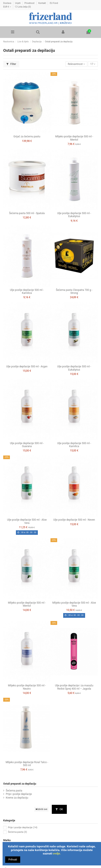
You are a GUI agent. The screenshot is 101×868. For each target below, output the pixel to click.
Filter (11, 64)
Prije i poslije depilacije (19, 794)
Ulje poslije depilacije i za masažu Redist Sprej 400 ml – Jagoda (74, 687)
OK (59, 809)
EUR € (7, 7)
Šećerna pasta (14, 791)
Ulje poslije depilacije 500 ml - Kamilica (27, 291)
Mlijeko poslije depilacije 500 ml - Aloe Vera (74, 604)
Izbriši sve (41, 809)
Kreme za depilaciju (17, 798)
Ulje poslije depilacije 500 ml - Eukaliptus (74, 215)
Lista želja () (23, 7)
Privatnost (30, 3)
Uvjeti (18, 3)
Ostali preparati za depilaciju (20, 784)
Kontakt (42, 3)
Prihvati (13, 860)
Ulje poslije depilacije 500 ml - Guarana (27, 445)
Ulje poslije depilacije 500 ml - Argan (27, 367)
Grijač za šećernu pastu (27, 136)
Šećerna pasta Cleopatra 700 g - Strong (74, 291)
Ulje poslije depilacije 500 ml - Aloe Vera (27, 521)
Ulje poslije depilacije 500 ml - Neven (74, 520)
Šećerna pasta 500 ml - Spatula (27, 213)
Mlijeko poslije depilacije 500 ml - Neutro (27, 687)
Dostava (8, 3)
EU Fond (54, 3)
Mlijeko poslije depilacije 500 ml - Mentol (74, 138)
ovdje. (57, 853)
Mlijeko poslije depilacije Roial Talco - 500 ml (27, 764)
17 (93, 64)
